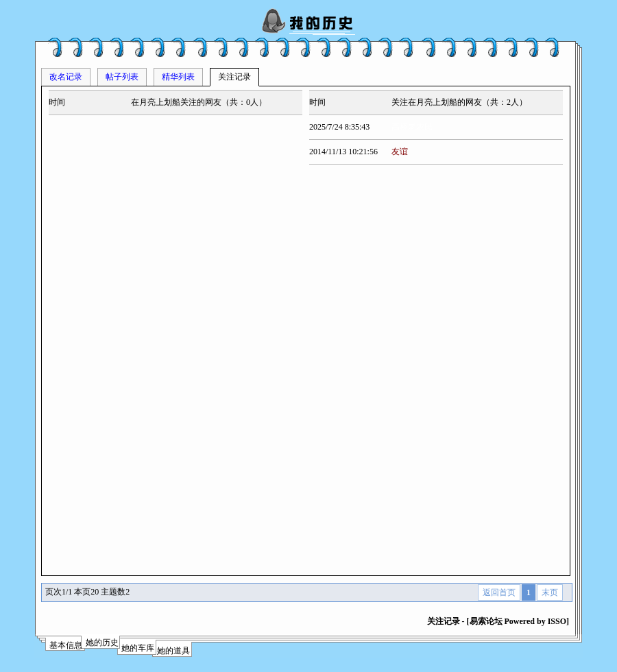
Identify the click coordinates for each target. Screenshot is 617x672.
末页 (550, 592)
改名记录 (66, 77)
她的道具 (173, 651)
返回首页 (499, 592)
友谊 (400, 152)
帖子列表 (122, 77)
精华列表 (178, 77)
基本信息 (66, 645)
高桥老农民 (412, 127)
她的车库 (138, 648)
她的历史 (102, 643)
